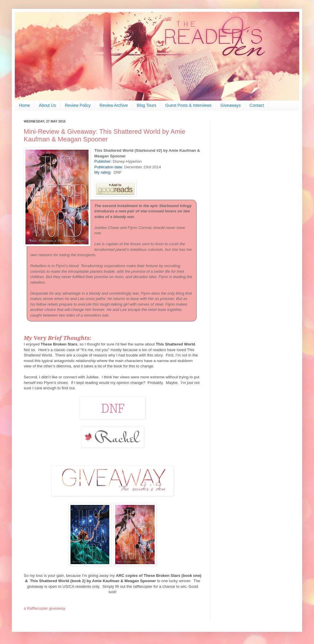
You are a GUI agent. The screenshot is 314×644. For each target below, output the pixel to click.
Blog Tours (147, 105)
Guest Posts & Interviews (188, 105)
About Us (47, 105)
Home (24, 105)
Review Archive (114, 105)
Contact (257, 105)
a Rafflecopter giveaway (45, 608)
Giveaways (230, 105)
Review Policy (78, 105)
